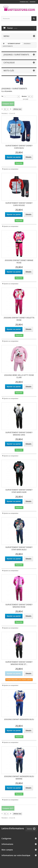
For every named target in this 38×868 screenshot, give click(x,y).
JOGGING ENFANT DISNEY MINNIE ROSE (19, 262)
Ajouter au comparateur (11, 169)
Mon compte (7, 850)
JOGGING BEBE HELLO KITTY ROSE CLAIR (19, 376)
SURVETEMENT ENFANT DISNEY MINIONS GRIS (19, 434)
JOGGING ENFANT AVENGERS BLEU (19, 719)
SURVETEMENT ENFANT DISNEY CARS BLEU (19, 147)
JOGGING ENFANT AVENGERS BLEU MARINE (19, 778)
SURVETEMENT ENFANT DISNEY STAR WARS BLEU (19, 548)
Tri (2, 96)
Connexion (33, 2)
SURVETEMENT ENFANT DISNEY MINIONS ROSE (19, 606)
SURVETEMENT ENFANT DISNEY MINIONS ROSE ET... (19, 663)
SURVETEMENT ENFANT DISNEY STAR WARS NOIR (19, 491)
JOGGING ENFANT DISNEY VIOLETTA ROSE (19, 319)
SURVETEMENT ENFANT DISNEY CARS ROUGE (19, 204)
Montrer (24, 96)
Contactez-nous (24, 2)
